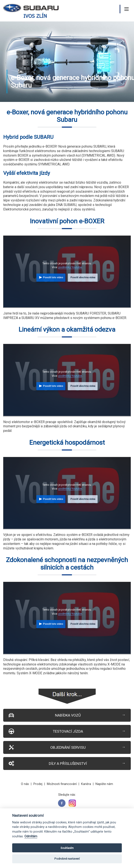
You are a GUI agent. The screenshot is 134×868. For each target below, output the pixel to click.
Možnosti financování (62, 784)
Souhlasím (67, 848)
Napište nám (104, 784)
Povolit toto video (53, 277)
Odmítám (31, 836)
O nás (25, 784)
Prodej (38, 784)
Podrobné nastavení (67, 859)
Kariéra (86, 784)
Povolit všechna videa (83, 277)
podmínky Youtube (70, 267)
